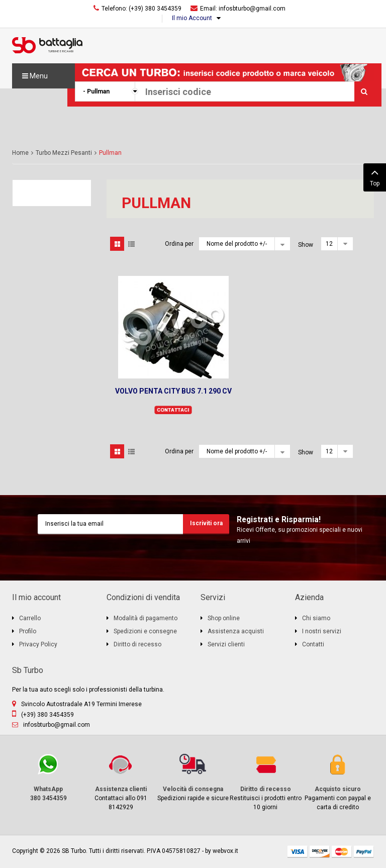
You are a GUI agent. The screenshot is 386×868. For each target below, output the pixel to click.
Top (375, 176)
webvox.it (225, 851)
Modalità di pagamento (146, 618)
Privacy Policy (38, 644)
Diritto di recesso (137, 644)
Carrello (30, 618)
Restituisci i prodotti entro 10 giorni (265, 781)
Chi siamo (316, 618)
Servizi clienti (226, 644)
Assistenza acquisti (236, 631)
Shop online (224, 618)
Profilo (28, 631)
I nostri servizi (322, 631)
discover (320, 852)
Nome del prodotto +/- (237, 244)
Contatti (313, 644)
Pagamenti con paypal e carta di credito (338, 781)
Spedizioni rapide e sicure (193, 777)
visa (298, 852)
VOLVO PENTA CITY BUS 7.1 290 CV (173, 391)
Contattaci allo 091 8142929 (121, 781)
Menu (35, 76)
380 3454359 (48, 777)
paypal (364, 852)
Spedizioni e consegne (145, 631)
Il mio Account (192, 18)
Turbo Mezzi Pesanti (64, 153)
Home (20, 153)
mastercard (342, 852)
